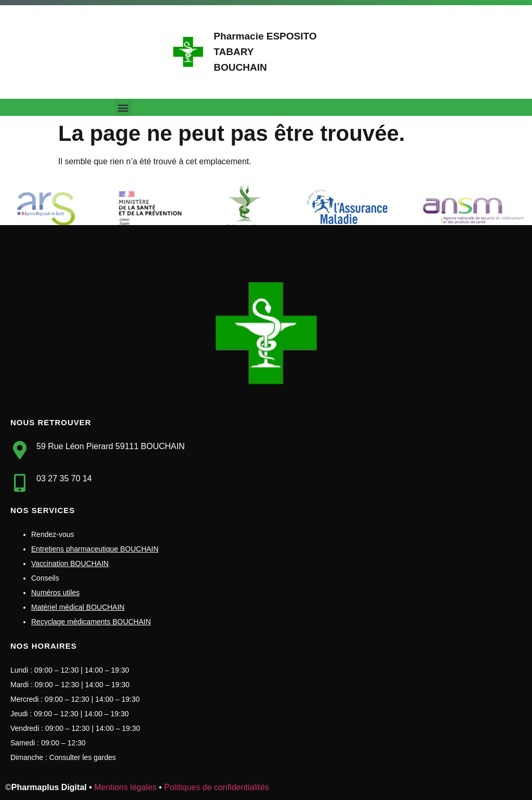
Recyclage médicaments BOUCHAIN (91, 622)
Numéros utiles (55, 593)
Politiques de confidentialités (217, 787)
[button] (123, 107)
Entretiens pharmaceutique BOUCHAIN (95, 549)
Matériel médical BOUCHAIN (78, 607)
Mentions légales (125, 787)
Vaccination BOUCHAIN (70, 563)
